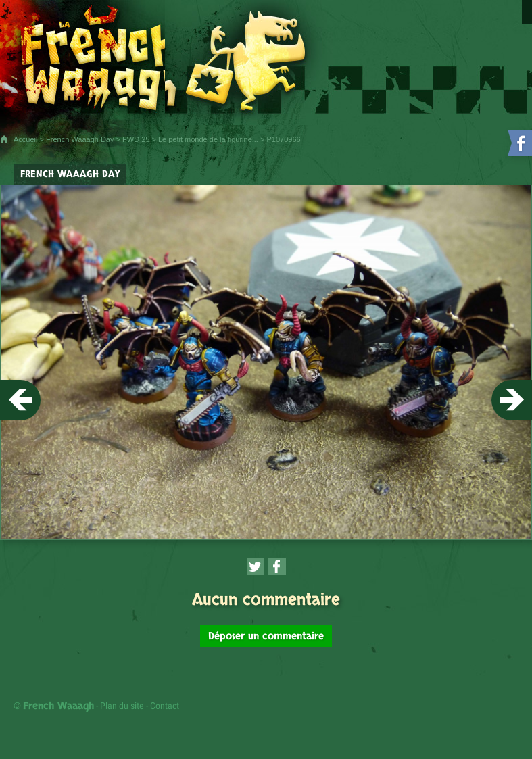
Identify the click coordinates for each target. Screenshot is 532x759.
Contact (165, 706)
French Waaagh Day (80, 139)
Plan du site (122, 706)
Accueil (25, 139)
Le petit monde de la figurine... (208, 139)
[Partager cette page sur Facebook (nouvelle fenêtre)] (277, 566)
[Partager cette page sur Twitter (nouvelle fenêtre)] (256, 566)
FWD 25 (136, 139)
